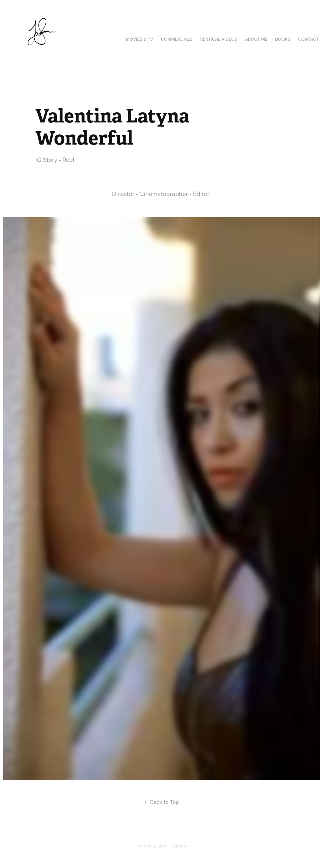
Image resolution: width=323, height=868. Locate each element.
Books (283, 39)
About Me (256, 39)
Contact (308, 39)
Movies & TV (139, 39)
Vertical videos (219, 39)
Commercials (177, 39)
